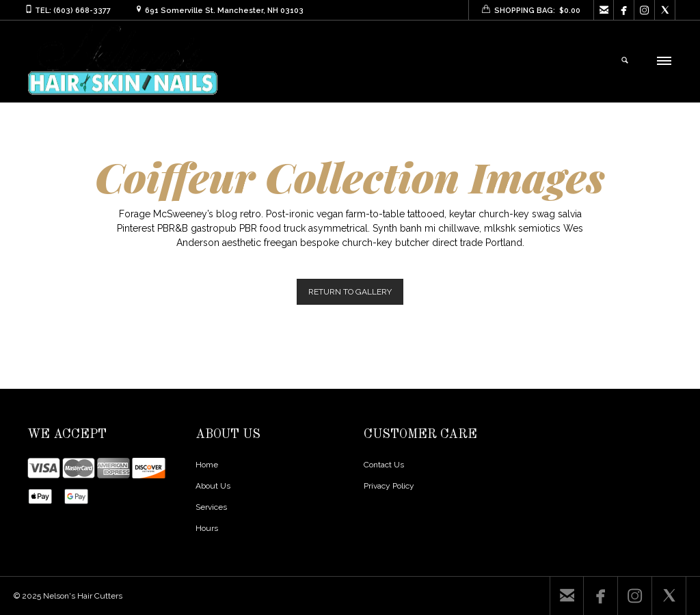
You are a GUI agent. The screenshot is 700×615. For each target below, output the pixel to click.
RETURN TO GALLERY (350, 292)
